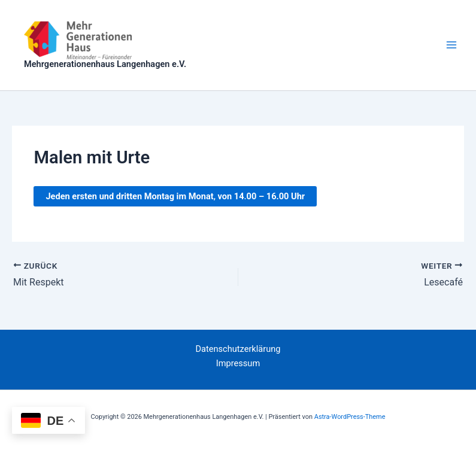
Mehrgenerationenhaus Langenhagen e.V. (105, 64)
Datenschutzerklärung (238, 349)
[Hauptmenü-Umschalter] (451, 45)
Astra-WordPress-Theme (350, 417)
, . (175, 196)
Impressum (238, 363)
